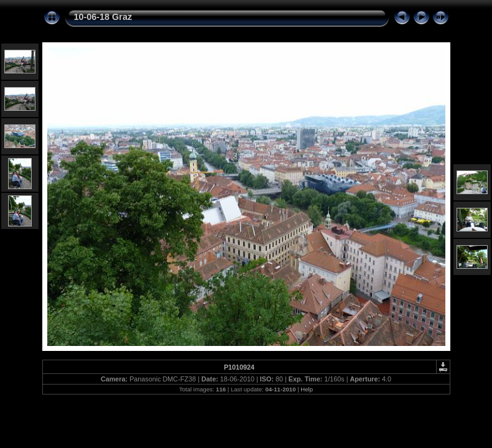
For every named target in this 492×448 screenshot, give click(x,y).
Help (307, 389)
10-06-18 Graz (103, 17)
